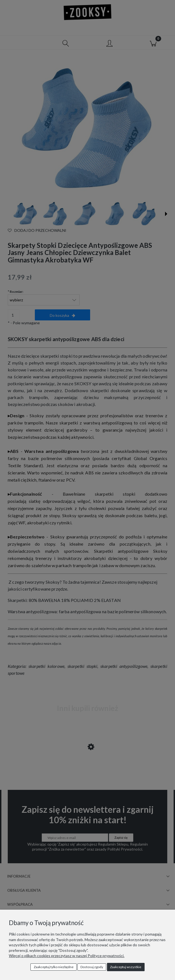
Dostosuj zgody (92, 967)
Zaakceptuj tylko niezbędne (54, 967)
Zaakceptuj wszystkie (126, 967)
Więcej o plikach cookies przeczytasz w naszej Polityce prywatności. (67, 956)
